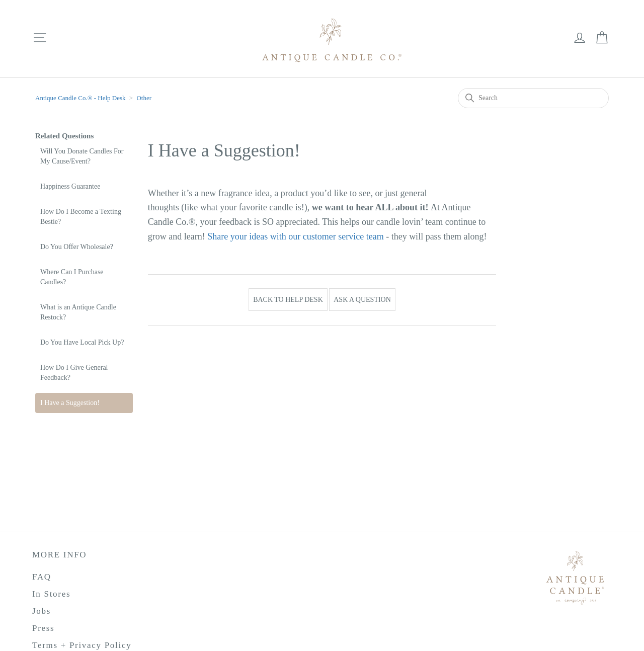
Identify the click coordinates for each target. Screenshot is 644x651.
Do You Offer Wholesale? (77, 247)
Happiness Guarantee (70, 186)
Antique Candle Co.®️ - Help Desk (81, 98)
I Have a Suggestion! (70, 403)
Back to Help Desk (288, 300)
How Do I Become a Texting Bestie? (81, 217)
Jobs (42, 611)
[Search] (533, 98)
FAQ (42, 577)
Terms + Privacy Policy (82, 645)
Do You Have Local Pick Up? (82, 342)
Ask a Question (362, 300)
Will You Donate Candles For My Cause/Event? (82, 156)
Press (43, 628)
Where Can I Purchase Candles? (72, 277)
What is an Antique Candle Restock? (78, 312)
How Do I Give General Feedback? (74, 373)
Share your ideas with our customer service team (295, 236)
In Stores (51, 594)
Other (144, 98)
